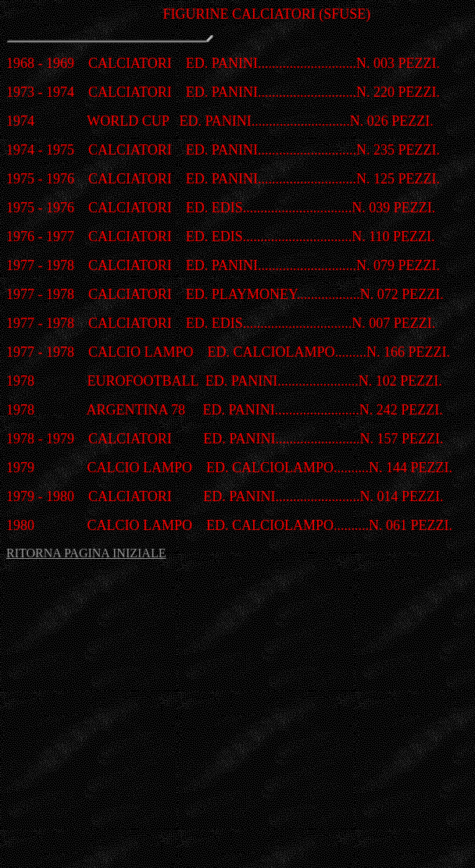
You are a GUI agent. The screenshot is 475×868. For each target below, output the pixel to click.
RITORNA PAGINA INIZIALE (86, 553)
